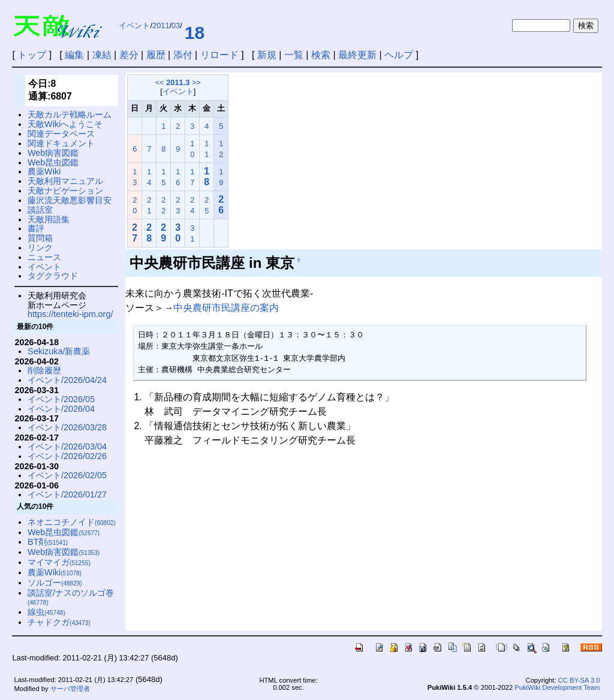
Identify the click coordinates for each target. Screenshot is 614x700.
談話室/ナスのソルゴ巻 (71, 597)
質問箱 (40, 238)
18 (195, 33)
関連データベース (61, 134)
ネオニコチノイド (72, 522)
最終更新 (357, 55)
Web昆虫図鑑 (53, 162)
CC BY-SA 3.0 (579, 680)
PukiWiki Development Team (557, 687)
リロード (219, 55)
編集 (74, 55)
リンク (40, 248)
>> (196, 82)
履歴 (156, 55)
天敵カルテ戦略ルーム (70, 114)
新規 (267, 55)
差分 (129, 55)
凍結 (102, 55)
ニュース (44, 257)
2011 (161, 25)
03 (176, 25)
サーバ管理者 (70, 689)
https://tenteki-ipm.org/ (70, 314)
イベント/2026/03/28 (67, 427)
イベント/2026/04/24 (67, 380)
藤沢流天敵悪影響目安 (70, 200)
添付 (183, 55)
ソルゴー (55, 583)
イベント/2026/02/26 (67, 456)
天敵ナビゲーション (65, 191)
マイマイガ (59, 562)
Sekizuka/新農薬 (59, 351)
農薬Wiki (44, 171)
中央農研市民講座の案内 (226, 308)
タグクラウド (53, 276)
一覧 (294, 55)
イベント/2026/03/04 (67, 446)
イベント (134, 25)
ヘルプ (399, 55)
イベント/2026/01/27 (67, 494)
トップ (32, 55)
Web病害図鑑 (53, 153)
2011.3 (178, 82)
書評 (36, 228)
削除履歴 (44, 370)
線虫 (46, 612)
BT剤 (48, 542)
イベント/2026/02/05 (67, 475)
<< (160, 82)
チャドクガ (59, 622)
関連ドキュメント (61, 143)
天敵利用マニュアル (65, 181)
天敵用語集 (49, 219)
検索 (321, 55)
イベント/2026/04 (61, 409)
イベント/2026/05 (61, 399)
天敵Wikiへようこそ (65, 124)
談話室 (40, 210)
